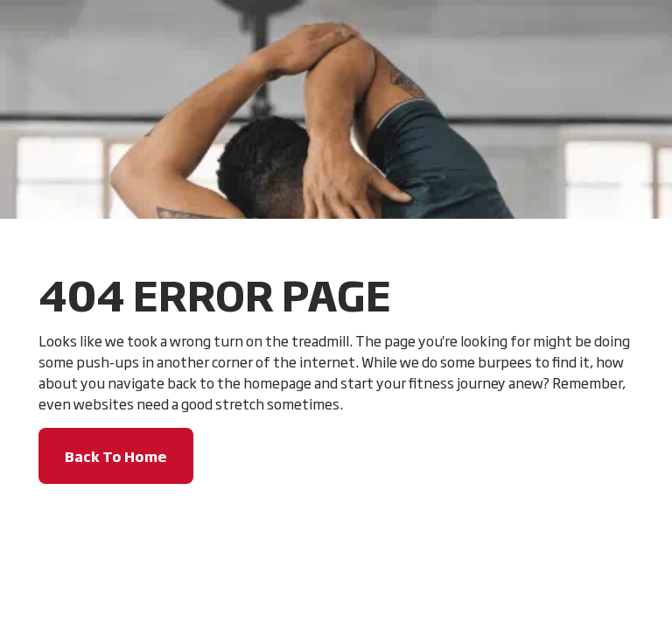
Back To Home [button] (116, 456)
